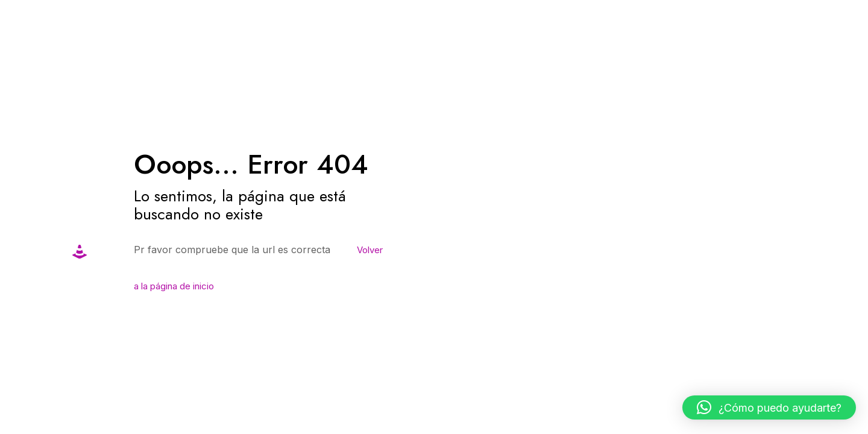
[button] (769, 407)
